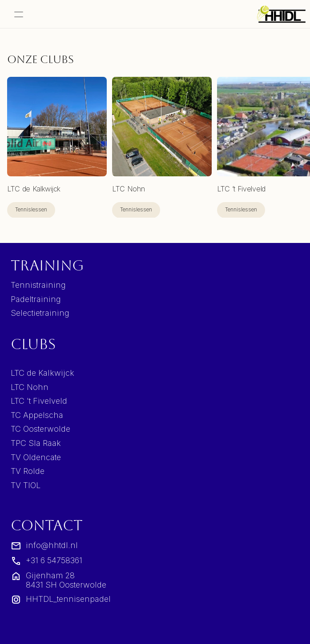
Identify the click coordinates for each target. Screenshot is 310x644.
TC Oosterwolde (40, 429)
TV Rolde (28, 471)
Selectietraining (40, 313)
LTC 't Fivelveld (39, 401)
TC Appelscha (37, 415)
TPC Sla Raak (36, 443)
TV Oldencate (36, 457)
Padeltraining (36, 299)
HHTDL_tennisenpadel (68, 599)
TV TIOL (26, 485)
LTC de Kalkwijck (42, 373)
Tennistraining (38, 285)
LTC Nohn (30, 387)
